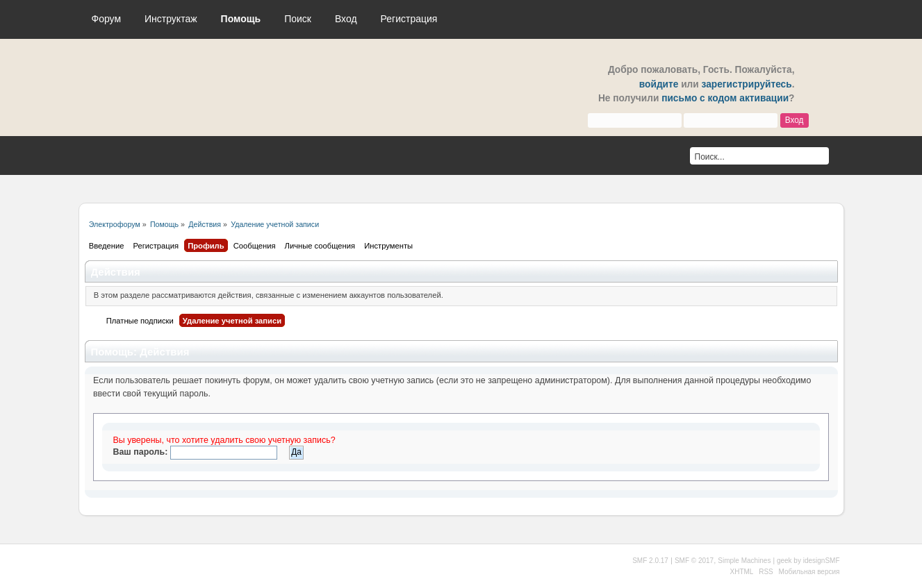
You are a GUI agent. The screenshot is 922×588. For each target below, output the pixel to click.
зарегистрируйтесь (747, 84)
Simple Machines (744, 561)
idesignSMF (822, 561)
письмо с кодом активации (725, 98)
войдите (659, 84)
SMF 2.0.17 (650, 561)
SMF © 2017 (694, 561)
